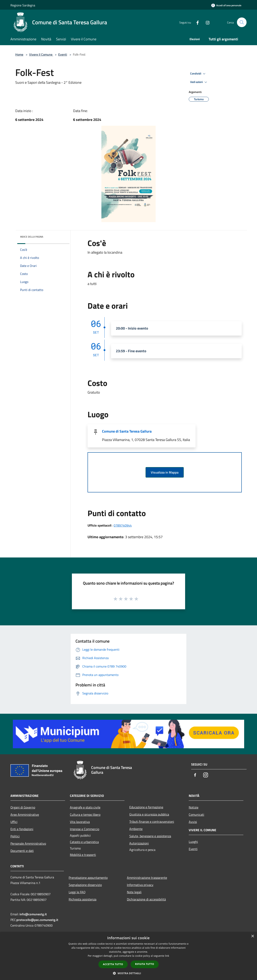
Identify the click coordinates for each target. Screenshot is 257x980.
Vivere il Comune (41, 54)
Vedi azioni (199, 82)
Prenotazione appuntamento (88, 878)
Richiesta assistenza (83, 899)
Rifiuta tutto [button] (145, 964)
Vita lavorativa (80, 822)
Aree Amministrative (25, 815)
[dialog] (128, 956)
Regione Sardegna (23, 5)
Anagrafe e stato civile (85, 807)
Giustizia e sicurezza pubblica (149, 814)
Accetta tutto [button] (113, 964)
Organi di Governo (23, 807)
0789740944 (123, 525)
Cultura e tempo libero (85, 815)
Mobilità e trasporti (83, 855)
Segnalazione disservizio (85, 885)
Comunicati (196, 815)
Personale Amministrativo (28, 843)
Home (19, 54)
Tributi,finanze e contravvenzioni (152, 822)
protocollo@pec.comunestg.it (37, 920)
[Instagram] (206, 22)
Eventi (63, 54)
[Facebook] (196, 22)
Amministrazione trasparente (147, 878)
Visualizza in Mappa (165, 472)
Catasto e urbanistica (84, 842)
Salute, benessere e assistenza (150, 836)
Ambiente (136, 829)
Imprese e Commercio (85, 829)
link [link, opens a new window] (167, 956)
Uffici (14, 822)
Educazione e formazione (146, 807)
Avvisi (193, 822)
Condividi (198, 74)
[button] (128, 973)
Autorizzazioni (139, 843)
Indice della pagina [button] (32, 237)
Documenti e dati (22, 851)
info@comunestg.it (33, 914)
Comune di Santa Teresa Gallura (127, 431)
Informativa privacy (140, 885)
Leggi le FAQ (77, 892)
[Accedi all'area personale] (226, 5)
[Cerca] (242, 22)
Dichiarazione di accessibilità (146, 899)
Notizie (194, 807)
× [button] (252, 936)
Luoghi (193, 842)
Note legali (134, 892)
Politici (15, 836)
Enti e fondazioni (22, 829)
